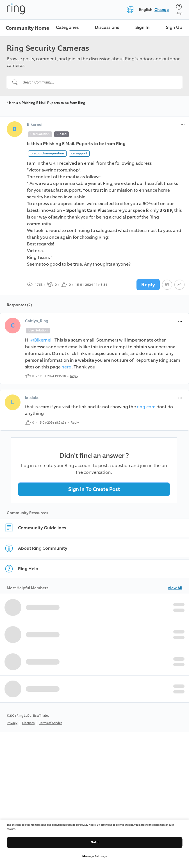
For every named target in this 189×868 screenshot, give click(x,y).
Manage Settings (94, 856)
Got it (95, 842)
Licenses (28, 723)
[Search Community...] (98, 82)
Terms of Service (51, 723)
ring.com (146, 407)
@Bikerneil (41, 340)
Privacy (12, 723)
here (67, 367)
